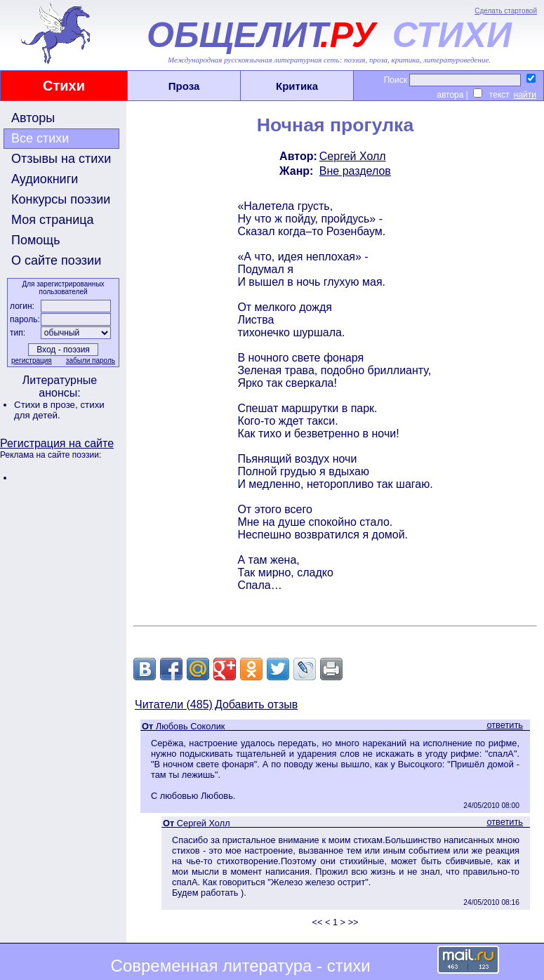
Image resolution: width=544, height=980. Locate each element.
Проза (184, 86)
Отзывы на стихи (61, 159)
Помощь (36, 240)
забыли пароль (91, 360)
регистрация (32, 360)
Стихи (64, 86)
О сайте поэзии (56, 260)
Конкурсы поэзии (61, 199)
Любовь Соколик (191, 726)
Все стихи (40, 138)
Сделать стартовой (506, 11)
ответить (505, 725)
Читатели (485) (174, 704)
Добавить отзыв (256, 704)
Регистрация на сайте (57, 443)
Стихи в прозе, (47, 405)
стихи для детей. (59, 410)
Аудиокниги (45, 179)
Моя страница (53, 220)
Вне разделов (355, 171)
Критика (297, 86)
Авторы (33, 118)
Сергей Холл (353, 156)
